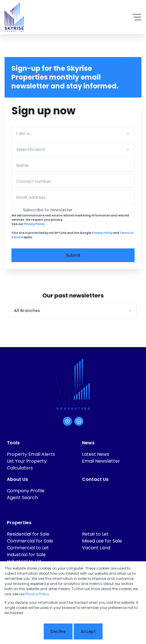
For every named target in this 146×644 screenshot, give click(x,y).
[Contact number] (73, 181)
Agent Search (22, 498)
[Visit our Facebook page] (67, 421)
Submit (73, 255)
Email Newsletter (101, 461)
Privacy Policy (34, 224)
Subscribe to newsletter (48, 210)
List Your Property (27, 461)
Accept (88, 631)
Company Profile (26, 491)
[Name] (73, 165)
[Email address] (73, 197)
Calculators (20, 468)
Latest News (96, 454)
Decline (58, 631)
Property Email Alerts (31, 454)
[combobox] (72, 134)
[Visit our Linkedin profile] (79, 421)
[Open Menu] (137, 17)
